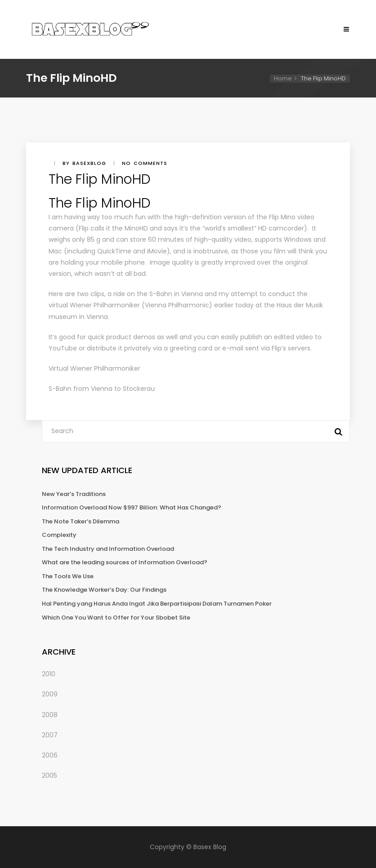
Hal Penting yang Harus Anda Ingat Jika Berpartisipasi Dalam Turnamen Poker (157, 604)
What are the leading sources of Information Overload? (125, 562)
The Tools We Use (68, 576)
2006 (50, 755)
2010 (49, 674)
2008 (50, 715)
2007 (50, 735)
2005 (49, 775)
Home (283, 78)
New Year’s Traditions (74, 494)
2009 (50, 694)
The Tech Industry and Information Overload (108, 549)
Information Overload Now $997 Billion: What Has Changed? (132, 507)
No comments (145, 163)
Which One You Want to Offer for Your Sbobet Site (116, 618)
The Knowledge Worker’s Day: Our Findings (104, 590)
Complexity (59, 535)
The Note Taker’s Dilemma (81, 521)
